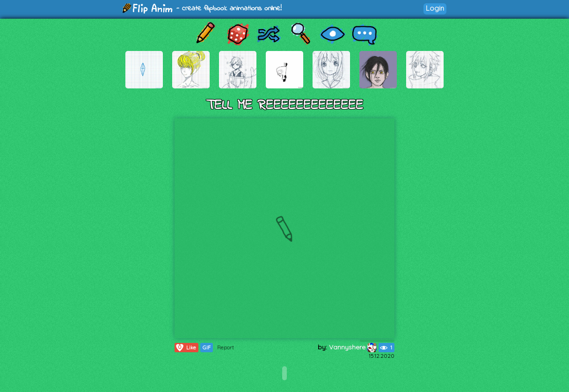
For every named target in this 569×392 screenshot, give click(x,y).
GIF (207, 348)
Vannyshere (353, 347)
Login (435, 8)
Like (186, 348)
